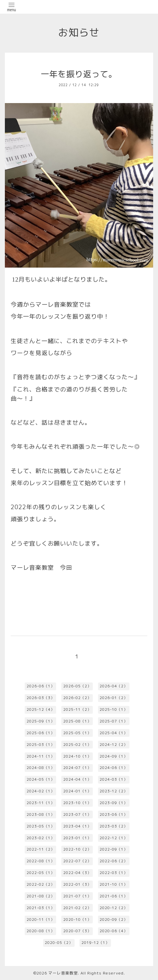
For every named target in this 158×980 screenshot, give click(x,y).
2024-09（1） (114, 756)
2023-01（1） (77, 838)
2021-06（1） (114, 896)
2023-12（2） (114, 791)
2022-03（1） (114, 873)
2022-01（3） (77, 884)
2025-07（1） (114, 721)
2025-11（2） (77, 709)
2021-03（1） (41, 908)
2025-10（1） (114, 709)
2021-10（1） (114, 884)
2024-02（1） (41, 791)
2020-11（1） (41, 920)
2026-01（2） (114, 698)
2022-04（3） (77, 873)
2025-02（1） (77, 745)
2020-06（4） (114, 931)
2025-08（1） (77, 721)
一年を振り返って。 (79, 74)
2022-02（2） (41, 884)
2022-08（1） (41, 861)
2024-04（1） (77, 779)
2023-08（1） (41, 814)
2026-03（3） (41, 698)
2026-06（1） (41, 686)
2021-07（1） (77, 896)
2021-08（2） (41, 896)
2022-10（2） (77, 849)
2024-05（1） (41, 779)
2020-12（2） (114, 908)
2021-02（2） (77, 908)
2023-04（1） (77, 826)
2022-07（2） (77, 861)
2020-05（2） (59, 943)
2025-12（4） (41, 709)
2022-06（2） (114, 861)
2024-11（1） (41, 756)
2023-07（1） (77, 814)
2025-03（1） (41, 745)
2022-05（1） (41, 873)
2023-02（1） (41, 838)
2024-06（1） (114, 768)
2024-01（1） (77, 791)
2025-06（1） (41, 733)
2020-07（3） (77, 931)
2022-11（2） (41, 849)
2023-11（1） (41, 803)
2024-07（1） (77, 768)
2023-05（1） (41, 826)
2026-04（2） (114, 686)
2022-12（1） (114, 838)
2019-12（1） (95, 943)
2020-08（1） (41, 931)
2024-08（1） (41, 768)
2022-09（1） (114, 849)
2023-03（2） (114, 826)
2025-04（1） (114, 733)
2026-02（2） (77, 698)
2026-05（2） (77, 686)
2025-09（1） (41, 721)
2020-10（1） (77, 920)
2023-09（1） (114, 803)
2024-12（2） (114, 745)
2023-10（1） (77, 803)
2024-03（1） (114, 779)
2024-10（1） (77, 756)
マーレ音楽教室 (63, 973)
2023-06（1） (114, 814)
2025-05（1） (77, 733)
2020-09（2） (114, 920)
